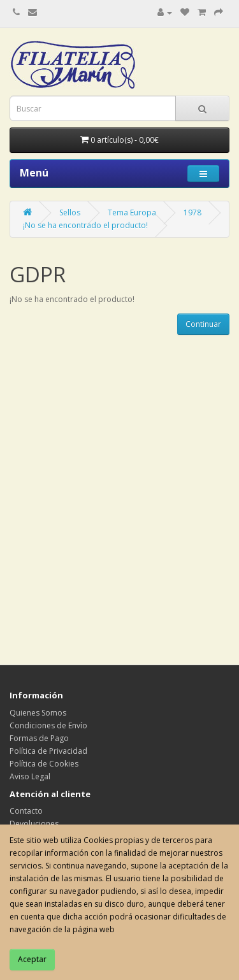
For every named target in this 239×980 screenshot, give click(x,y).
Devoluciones (34, 824)
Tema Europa (132, 213)
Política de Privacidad (48, 751)
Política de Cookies (44, 764)
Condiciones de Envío (48, 725)
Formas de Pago (39, 738)
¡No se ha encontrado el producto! (85, 225)
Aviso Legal (30, 776)
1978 (192, 213)
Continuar (203, 324)
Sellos (70, 213)
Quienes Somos (38, 713)
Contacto (26, 811)
